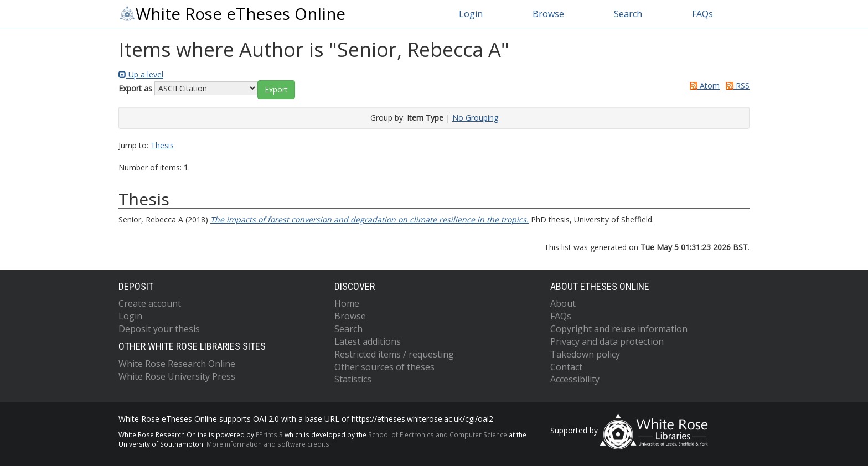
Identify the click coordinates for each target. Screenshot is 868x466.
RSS (736, 86)
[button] (276, 90)
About (563, 303)
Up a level (141, 74)
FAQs (702, 14)
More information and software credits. (269, 444)
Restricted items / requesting (394, 354)
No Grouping (475, 118)
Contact (566, 367)
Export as (135, 88)
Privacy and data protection (607, 341)
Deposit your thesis (159, 329)
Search (628, 14)
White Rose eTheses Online (232, 14)
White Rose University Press (177, 376)
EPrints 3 (269, 434)
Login (471, 14)
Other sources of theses (384, 367)
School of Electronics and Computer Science (438, 434)
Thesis (162, 145)
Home (347, 303)
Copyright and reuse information (619, 329)
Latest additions (368, 341)
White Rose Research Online (177, 364)
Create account (150, 303)
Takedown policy (585, 354)
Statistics (353, 379)
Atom (703, 86)
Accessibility (575, 379)
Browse (548, 14)
